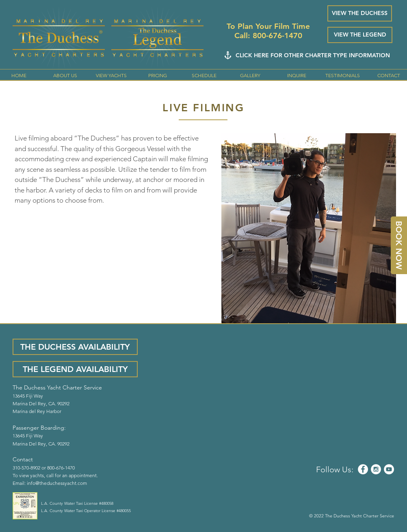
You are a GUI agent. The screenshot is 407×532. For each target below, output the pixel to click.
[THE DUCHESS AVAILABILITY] (75, 347)
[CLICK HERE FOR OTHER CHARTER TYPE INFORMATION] (313, 55)
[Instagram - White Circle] (376, 469)
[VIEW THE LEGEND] (360, 35)
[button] (111, 76)
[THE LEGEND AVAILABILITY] (75, 369)
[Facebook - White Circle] (363, 469)
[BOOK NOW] (399, 245)
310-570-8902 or (30, 468)
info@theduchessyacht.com (57, 483)
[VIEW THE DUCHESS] (360, 13)
